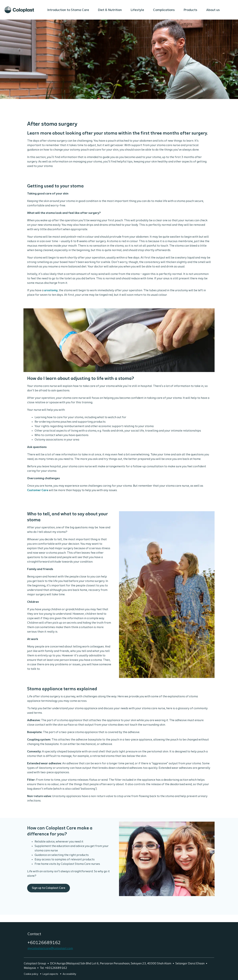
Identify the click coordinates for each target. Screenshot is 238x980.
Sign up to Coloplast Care (119, 859)
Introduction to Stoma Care (68, 10)
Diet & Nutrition (110, 10)
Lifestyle (137, 10)
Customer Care (38, 490)
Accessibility (69, 974)
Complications (164, 10)
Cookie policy (31, 974)
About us (213, 10)
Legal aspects (51, 974)
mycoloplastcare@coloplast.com (50, 949)
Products (190, 10)
